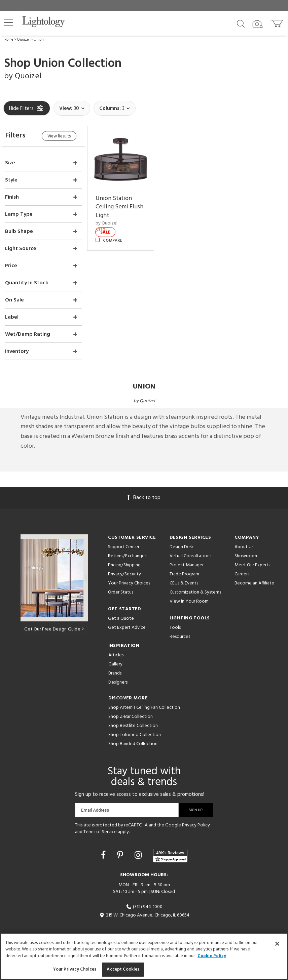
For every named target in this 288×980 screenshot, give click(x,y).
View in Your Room (189, 601)
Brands (115, 673)
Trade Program (184, 574)
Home (9, 40)
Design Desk (182, 546)
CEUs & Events (184, 583)
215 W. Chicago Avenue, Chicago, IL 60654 (144, 915)
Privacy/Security (124, 574)
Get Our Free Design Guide (54, 628)
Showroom (246, 555)
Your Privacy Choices (129, 583)
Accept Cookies (123, 969)
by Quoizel (107, 223)
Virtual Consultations (190, 555)
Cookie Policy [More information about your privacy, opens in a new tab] (212, 956)
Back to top (144, 497)
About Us (244, 546)
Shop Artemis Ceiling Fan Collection (144, 707)
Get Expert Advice (127, 627)
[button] (8, 23)
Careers (242, 574)
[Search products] (241, 23)
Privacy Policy (196, 825)
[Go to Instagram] (139, 855)
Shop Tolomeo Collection (135, 734)
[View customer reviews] (170, 855)
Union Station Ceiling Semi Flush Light (120, 207)
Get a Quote (121, 618)
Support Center (124, 546)
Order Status (121, 592)
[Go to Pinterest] (121, 855)
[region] (144, 956)
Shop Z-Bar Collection (131, 716)
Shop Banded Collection (133, 743)
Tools (175, 627)
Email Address (95, 809)
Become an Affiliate (254, 583)
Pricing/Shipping (124, 564)
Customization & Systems (195, 592)
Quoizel (23, 40)
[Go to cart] (277, 22)
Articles (116, 655)
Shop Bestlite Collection (133, 725)
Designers (118, 682)
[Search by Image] (258, 24)
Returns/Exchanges (127, 555)
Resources (180, 636)
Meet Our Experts (252, 564)
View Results (60, 136)
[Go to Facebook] (104, 855)
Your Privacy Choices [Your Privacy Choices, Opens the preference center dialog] (75, 969)
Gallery (115, 664)
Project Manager (187, 564)
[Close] (277, 944)
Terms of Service (100, 831)
